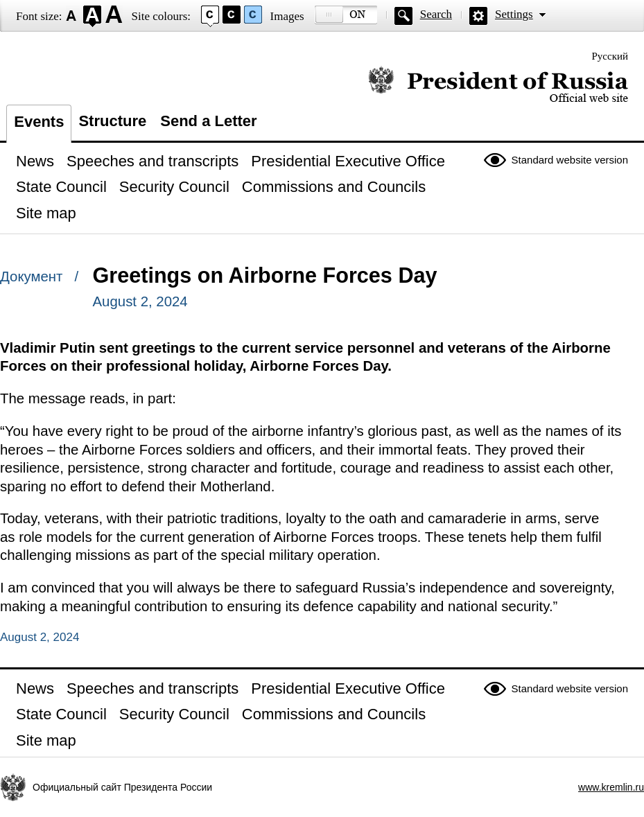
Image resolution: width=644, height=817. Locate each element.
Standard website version (570, 160)
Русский (610, 56)
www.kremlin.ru (611, 787)
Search (436, 14)
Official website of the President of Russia (498, 85)
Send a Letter (208, 121)
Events (39, 122)
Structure (112, 121)
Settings (514, 14)
